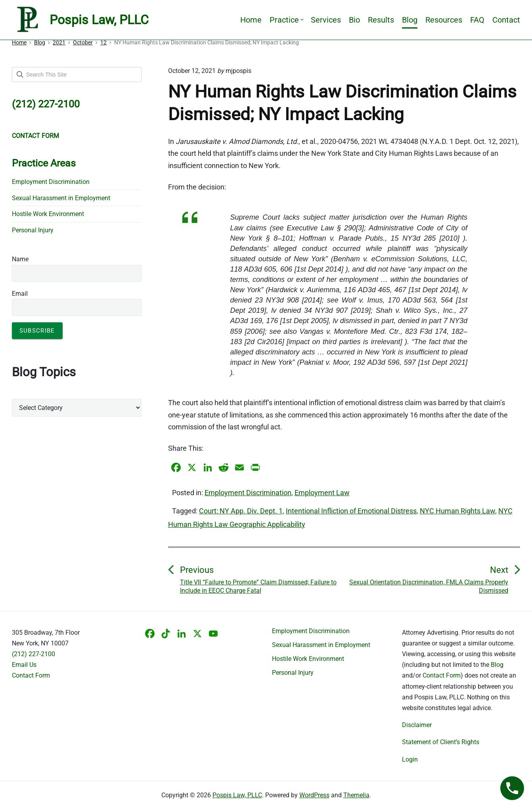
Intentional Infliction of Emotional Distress (351, 511)
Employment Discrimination (248, 493)
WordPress (314, 795)
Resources (444, 20)
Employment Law (322, 493)
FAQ (477, 20)
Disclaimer (417, 725)
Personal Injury (33, 230)
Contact (506, 20)
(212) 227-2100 (33, 654)
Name (20, 259)
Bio (354, 20)
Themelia (356, 795)
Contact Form (31, 675)
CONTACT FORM (35, 136)
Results (381, 20)
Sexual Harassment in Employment (61, 198)
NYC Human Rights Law (457, 511)
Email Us (24, 665)
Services (326, 20)
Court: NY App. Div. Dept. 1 (241, 511)
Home (251, 20)
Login (410, 759)
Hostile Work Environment (48, 214)
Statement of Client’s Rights (441, 742)
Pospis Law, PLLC (237, 795)
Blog (410, 20)
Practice (286, 20)
